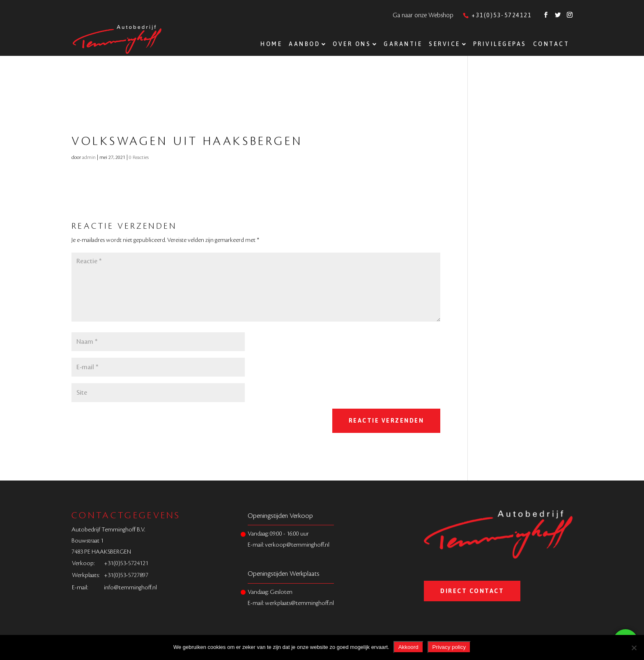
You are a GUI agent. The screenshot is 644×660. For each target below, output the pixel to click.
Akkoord (408, 647)
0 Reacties (139, 157)
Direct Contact (472, 591)
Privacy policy (449, 647)
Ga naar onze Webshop (423, 15)
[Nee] (634, 648)
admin (89, 157)
